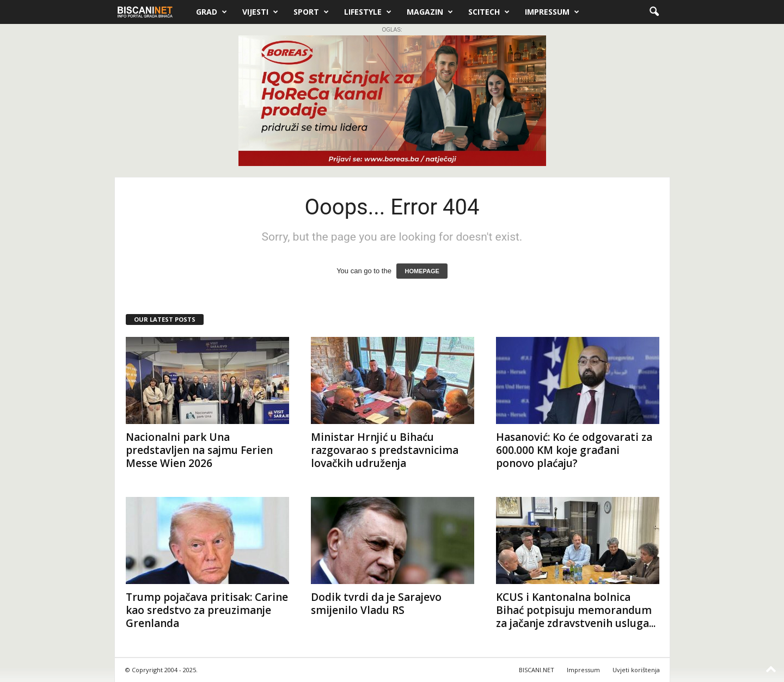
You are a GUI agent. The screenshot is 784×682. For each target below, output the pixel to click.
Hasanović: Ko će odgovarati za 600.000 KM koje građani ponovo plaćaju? (574, 450)
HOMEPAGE (422, 271)
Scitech (489, 12)
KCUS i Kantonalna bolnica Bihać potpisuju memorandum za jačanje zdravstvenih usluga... (576, 610)
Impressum (552, 12)
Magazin (430, 12)
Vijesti (260, 12)
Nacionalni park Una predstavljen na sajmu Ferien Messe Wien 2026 (199, 450)
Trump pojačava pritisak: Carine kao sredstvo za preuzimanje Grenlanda (207, 610)
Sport (311, 12)
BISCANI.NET (537, 670)
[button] (654, 12)
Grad (212, 12)
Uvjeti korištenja (636, 670)
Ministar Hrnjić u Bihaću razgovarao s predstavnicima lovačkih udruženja (385, 450)
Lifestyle (368, 12)
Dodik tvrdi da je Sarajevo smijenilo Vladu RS (376, 604)
